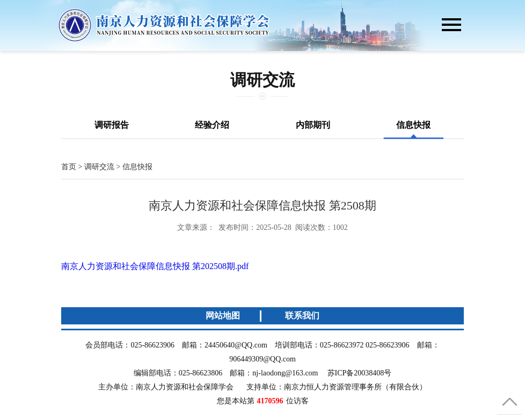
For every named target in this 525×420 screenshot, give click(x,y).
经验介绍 (212, 125)
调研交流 (99, 167)
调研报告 (112, 125)
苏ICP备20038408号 (360, 373)
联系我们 (302, 316)
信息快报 (413, 125)
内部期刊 (313, 125)
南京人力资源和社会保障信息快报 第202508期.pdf (155, 266)
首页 (69, 167)
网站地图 (223, 316)
